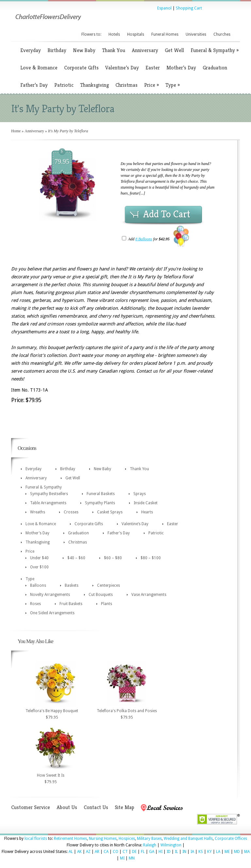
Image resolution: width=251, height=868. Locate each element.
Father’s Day (34, 85)
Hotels (114, 34)
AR (97, 852)
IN (184, 852)
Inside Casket (146, 503)
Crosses (71, 512)
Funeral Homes (165, 34)
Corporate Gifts (81, 68)
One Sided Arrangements (52, 613)
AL (71, 852)
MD (237, 852)
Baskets (72, 585)
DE (134, 852)
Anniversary (145, 50)
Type (173, 85)
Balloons (38, 585)
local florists (36, 839)
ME (227, 852)
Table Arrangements (48, 503)
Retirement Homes (70, 839)
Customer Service (31, 807)
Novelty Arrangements (50, 595)
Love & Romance (39, 68)
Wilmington (171, 845)
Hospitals (136, 34)
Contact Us (96, 807)
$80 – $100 (151, 558)
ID (169, 852)
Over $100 (39, 567)
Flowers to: (91, 34)
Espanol (164, 8)
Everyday (31, 50)
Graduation (215, 68)
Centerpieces (109, 585)
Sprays (140, 494)
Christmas (126, 85)
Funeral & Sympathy (215, 50)
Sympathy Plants (100, 503)
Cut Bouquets (101, 595)
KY (209, 852)
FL (143, 852)
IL (176, 852)
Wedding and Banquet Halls (188, 839)
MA (247, 852)
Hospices (127, 839)
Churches (222, 34)
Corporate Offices (231, 839)
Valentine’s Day (122, 68)
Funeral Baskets (101, 494)
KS (201, 852)
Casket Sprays (110, 512)
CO (116, 852)
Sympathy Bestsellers (49, 494)
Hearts (147, 512)
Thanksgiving (94, 85)
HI (160, 852)
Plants (107, 604)
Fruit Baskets (71, 604)
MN (132, 858)
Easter (153, 68)
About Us (67, 807)
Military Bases (149, 839)
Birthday (57, 50)
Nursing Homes (103, 839)
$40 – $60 (76, 558)
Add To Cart (167, 214)
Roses (35, 604)
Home (16, 131)
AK (79, 852)
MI (122, 858)
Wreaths (38, 512)
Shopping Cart (189, 8)
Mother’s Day (181, 68)
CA (106, 852)
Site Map (125, 807)
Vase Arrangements (149, 595)
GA (152, 852)
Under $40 (39, 558)
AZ (88, 852)
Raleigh (150, 845)
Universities (196, 34)
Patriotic (64, 85)
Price (151, 85)
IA (192, 852)
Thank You (114, 50)
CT (125, 852)
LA (218, 852)
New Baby (84, 50)
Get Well (174, 50)
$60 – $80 (113, 558)
